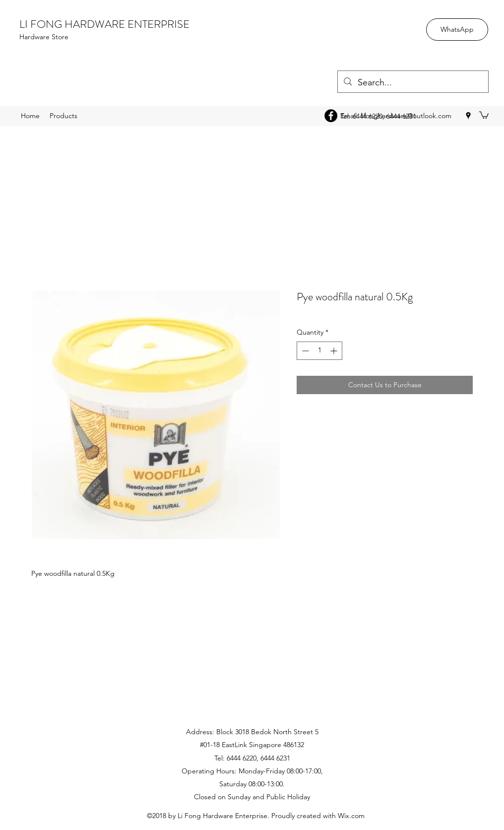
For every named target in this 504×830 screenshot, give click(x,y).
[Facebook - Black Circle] (331, 116)
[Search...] (412, 83)
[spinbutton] (319, 351)
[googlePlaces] (468, 116)
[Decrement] (304, 351)
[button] (484, 115)
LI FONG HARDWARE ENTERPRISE (104, 24)
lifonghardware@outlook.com (406, 116)
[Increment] (335, 351)
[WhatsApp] (457, 30)
